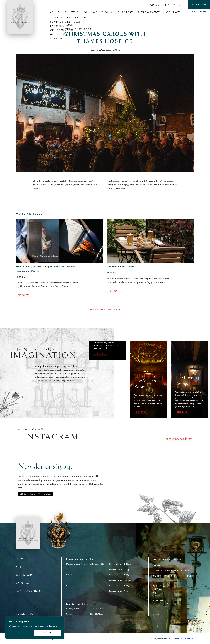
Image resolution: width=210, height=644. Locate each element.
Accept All (47, 633)
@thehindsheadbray (179, 439)
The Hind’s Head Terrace (121, 267)
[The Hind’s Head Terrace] (151, 241)
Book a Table (199, 4)
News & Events (150, 12)
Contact (173, 12)
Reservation (26, 614)
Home (21, 559)
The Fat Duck (159, 566)
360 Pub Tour (102, 12)
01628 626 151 (199, 12)
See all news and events (105, 310)
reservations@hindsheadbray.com (166, 604)
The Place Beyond (186, 639)
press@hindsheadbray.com (164, 607)
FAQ (167, 5)
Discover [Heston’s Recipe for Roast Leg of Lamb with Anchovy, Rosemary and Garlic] (23, 295)
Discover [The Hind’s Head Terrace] (115, 291)
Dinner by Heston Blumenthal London (172, 576)
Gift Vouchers (155, 5)
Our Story (125, 12)
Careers (177, 5)
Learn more (53, 626)
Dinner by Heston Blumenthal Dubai (171, 571)
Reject (21, 633)
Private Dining (76, 12)
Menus (55, 12)
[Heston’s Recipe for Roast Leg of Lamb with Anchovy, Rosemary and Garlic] (59, 241)
